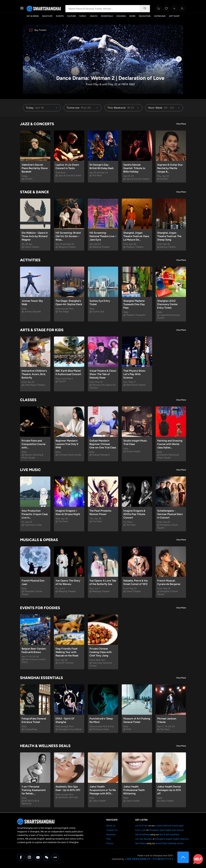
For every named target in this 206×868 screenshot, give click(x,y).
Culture (71, 16)
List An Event (142, 826)
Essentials (107, 16)
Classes (28, 400)
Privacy (110, 843)
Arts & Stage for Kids (42, 330)
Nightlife (47, 16)
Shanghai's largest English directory (172, 839)
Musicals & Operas (39, 540)
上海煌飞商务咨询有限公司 (138, 859)
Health (94, 16)
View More (181, 124)
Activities (30, 260)
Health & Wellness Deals (45, 746)
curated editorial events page (169, 826)
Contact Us (112, 830)
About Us (111, 826)
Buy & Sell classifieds (169, 834)
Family (83, 16)
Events (60, 16)
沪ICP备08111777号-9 (163, 859)
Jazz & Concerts (37, 124)
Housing (121, 16)
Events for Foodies (40, 608)
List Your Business (144, 839)
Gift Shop (174, 16)
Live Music (30, 470)
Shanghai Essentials (41, 678)
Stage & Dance (34, 192)
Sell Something (142, 834)
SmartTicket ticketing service (170, 843)
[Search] (145, 9)
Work (132, 16)
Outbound (160, 16)
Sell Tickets (140, 843)
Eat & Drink (33, 16)
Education (145, 16)
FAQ (108, 839)
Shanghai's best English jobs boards (166, 830)
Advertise (111, 834)
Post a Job (140, 830)
